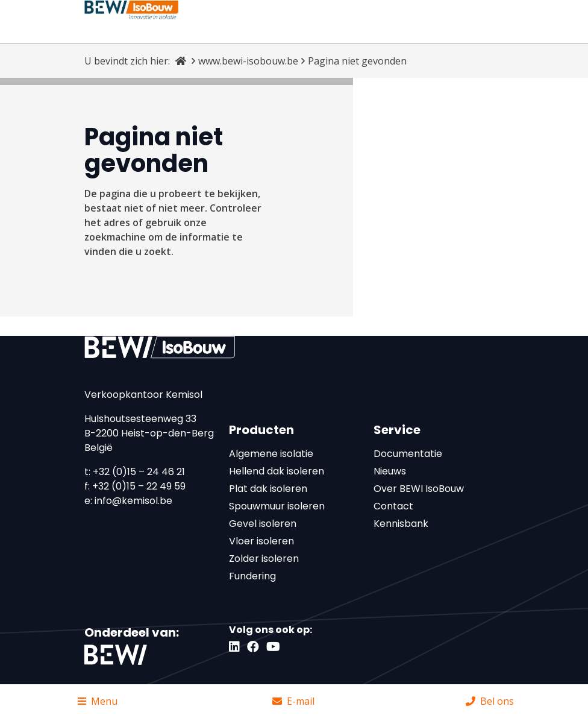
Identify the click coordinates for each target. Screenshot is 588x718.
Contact (393, 506)
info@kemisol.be (133, 501)
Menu (98, 701)
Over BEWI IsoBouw (419, 489)
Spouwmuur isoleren (277, 506)
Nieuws (390, 471)
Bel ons (490, 701)
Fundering (252, 576)
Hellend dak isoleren (277, 471)
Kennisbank (401, 524)
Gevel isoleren (263, 524)
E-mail (293, 701)
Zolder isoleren (264, 559)
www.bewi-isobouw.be (248, 61)
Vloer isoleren (261, 541)
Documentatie (408, 454)
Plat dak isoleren (268, 489)
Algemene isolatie (271, 454)
